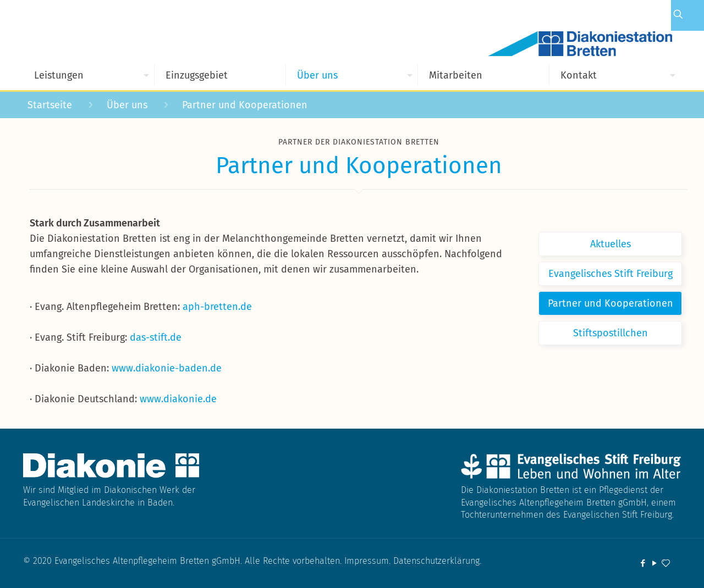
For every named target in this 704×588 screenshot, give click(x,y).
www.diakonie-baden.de (167, 368)
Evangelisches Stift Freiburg (610, 274)
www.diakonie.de (178, 399)
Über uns (127, 105)
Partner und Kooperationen (610, 303)
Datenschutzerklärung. (437, 561)
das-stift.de (156, 337)
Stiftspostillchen (610, 333)
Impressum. (369, 561)
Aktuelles (610, 244)
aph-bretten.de (217, 307)
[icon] (666, 563)
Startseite (50, 105)
